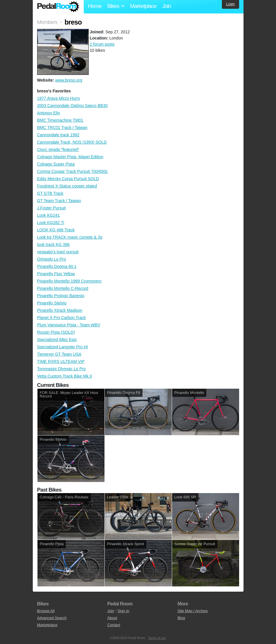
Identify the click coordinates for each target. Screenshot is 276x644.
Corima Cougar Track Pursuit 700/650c (73, 171)
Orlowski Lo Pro (52, 259)
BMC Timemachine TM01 (60, 120)
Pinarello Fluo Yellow (56, 274)
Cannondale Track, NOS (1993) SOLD (72, 142)
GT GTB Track (50, 193)
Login (230, 4)
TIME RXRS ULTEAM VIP (61, 361)
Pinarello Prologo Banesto (61, 296)
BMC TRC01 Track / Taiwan (62, 128)
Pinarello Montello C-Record (63, 288)
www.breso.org (69, 80)
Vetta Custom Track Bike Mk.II (65, 376)
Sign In (124, 611)
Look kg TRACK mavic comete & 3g (70, 237)
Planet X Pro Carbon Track (62, 318)
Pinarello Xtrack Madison (60, 310)
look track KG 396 (53, 244)
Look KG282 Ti (51, 223)
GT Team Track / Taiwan (59, 201)
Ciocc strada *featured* (58, 149)
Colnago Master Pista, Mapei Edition (70, 157)
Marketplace (143, 6)
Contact (114, 625)
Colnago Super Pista (56, 164)
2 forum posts (102, 44)
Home (95, 6)
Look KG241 (49, 215)
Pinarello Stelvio (52, 303)
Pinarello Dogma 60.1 (57, 266)
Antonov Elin (49, 113)
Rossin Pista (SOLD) (56, 332)
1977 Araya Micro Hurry (59, 98)
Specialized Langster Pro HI (63, 347)
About (112, 618)
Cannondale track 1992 (58, 135)
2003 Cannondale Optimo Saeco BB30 (72, 106)
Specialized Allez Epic (57, 340)
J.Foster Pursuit (52, 208)
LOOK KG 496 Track (56, 230)
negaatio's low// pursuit (58, 252)
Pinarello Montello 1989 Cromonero (69, 281)
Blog (181, 618)
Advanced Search (52, 618)
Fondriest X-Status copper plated (67, 186)
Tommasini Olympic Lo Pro (62, 369)
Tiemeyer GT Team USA (59, 354)
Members (47, 22)
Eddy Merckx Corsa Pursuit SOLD (68, 179)
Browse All (46, 611)
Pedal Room (58, 7)
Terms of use (157, 638)
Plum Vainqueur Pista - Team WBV (69, 325)
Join (167, 6)
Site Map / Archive (193, 611)
